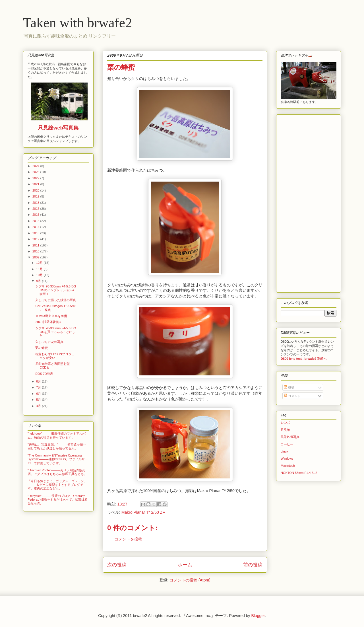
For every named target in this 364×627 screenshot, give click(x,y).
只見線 (285, 430)
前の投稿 (253, 565)
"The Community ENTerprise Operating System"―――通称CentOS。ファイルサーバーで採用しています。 (58, 459)
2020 (36, 190)
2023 (36, 172)
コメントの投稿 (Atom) (190, 580)
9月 (39, 281)
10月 (40, 275)
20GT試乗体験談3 (48, 322)
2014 (36, 227)
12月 (40, 263)
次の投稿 (117, 565)
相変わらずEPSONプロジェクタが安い (55, 356)
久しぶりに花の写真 (49, 342)
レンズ (285, 423)
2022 (36, 178)
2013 (36, 233)
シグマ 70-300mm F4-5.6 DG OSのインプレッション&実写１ (56, 290)
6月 (39, 394)
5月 (39, 400)
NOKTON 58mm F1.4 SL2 (299, 473)
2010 (36, 251)
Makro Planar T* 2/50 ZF (143, 512)
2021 (36, 184)
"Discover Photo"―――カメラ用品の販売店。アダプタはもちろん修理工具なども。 (57, 472)
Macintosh (288, 466)
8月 (39, 381)
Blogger (258, 616)
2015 (36, 221)
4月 (39, 406)
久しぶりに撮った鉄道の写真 (56, 300)
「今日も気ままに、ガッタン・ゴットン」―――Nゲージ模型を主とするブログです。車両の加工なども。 (57, 485)
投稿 (289, 387)
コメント (292, 396)
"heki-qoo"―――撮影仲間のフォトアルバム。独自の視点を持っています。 (57, 435)
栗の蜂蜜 (42, 348)
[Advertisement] (298, 202)
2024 (36, 166)
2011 (36, 245)
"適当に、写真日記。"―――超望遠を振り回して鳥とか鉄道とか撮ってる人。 (57, 446)
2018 (36, 203)
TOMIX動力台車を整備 (51, 316)
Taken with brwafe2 (77, 23)
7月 (39, 387)
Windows (287, 459)
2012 (36, 239)
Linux (284, 451)
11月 (40, 269)
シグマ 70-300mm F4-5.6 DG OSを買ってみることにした (56, 332)
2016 (36, 215)
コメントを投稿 (128, 539)
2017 (36, 209)
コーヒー (287, 444)
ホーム (185, 565)
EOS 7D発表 (44, 374)
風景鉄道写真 (290, 437)
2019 (36, 196)
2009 (36, 257)
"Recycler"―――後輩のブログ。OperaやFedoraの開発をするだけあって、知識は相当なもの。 (58, 499)
